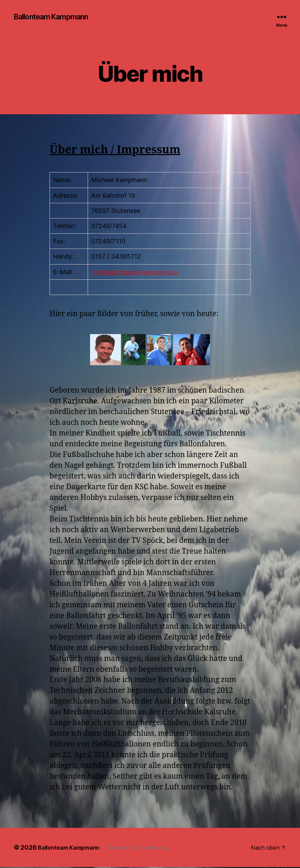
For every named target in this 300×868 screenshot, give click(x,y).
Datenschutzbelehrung (148, 848)
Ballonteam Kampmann (57, 17)
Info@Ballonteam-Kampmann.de (138, 273)
